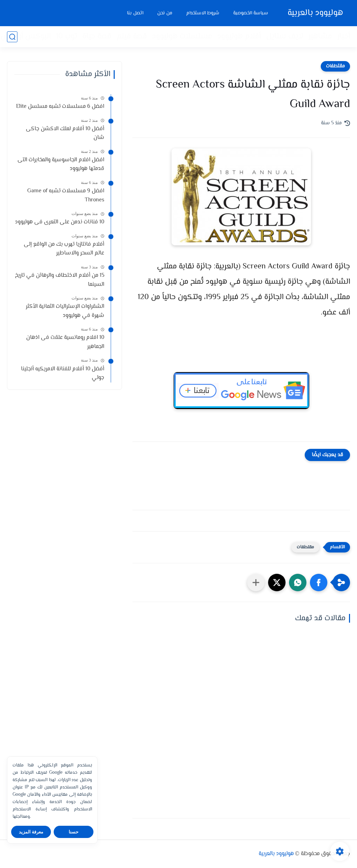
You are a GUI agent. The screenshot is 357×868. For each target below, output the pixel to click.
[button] (319, 583)
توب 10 (66, 37)
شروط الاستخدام (203, 13)
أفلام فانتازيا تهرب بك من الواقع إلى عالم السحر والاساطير (64, 249)
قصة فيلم (132, 37)
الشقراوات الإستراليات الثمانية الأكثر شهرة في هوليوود (65, 311)
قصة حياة (97, 37)
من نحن (165, 13)
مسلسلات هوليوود (182, 37)
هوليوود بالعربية (315, 13)
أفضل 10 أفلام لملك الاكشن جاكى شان (65, 133)
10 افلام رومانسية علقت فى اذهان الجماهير (65, 342)
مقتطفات (335, 66)
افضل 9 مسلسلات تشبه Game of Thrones (66, 196)
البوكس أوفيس (25, 37)
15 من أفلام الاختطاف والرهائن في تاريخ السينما (60, 280)
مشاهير (320, 37)
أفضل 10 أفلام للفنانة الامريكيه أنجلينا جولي (63, 374)
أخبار (344, 37)
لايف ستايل (284, 37)
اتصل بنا (135, 13)
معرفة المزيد (31, 832)
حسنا (74, 832)
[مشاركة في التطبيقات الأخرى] (256, 583)
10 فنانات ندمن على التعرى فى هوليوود (60, 222)
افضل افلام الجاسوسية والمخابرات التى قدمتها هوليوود (61, 165)
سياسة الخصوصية (251, 13)
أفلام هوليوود (239, 37)
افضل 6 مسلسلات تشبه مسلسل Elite (60, 107)
